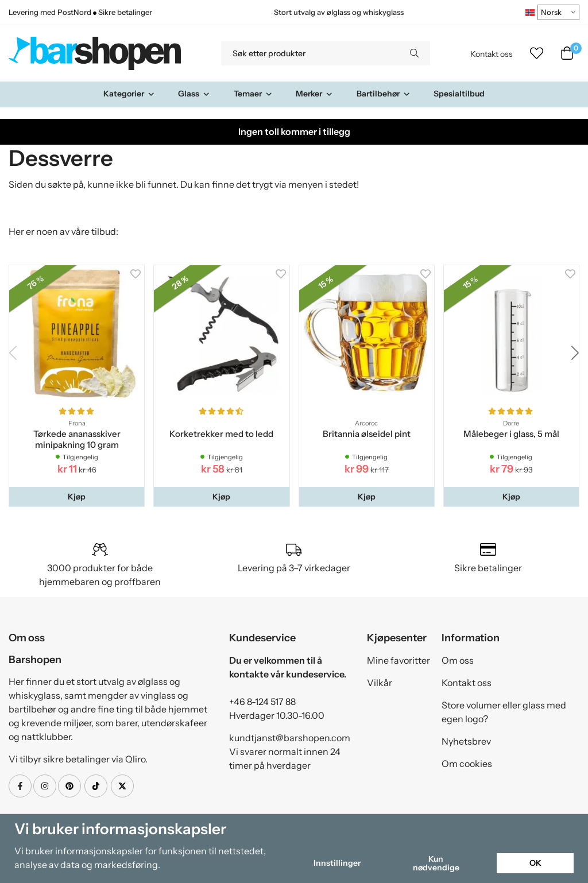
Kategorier (129, 94)
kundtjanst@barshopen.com (290, 738)
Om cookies (467, 764)
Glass (194, 94)
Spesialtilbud (459, 94)
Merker (314, 94)
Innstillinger (337, 863)
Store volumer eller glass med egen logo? (504, 712)
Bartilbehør (384, 94)
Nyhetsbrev (466, 741)
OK (535, 863)
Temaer (253, 94)
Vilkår (380, 683)
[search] (414, 53)
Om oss (458, 660)
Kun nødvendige (436, 863)
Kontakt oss (492, 54)
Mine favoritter (399, 660)
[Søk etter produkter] (310, 53)
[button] (77, 497)
